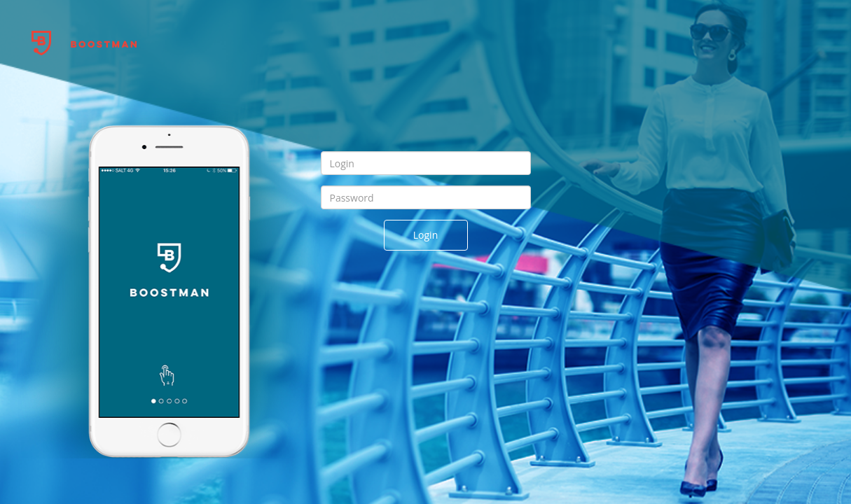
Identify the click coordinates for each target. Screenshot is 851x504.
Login (425, 235)
